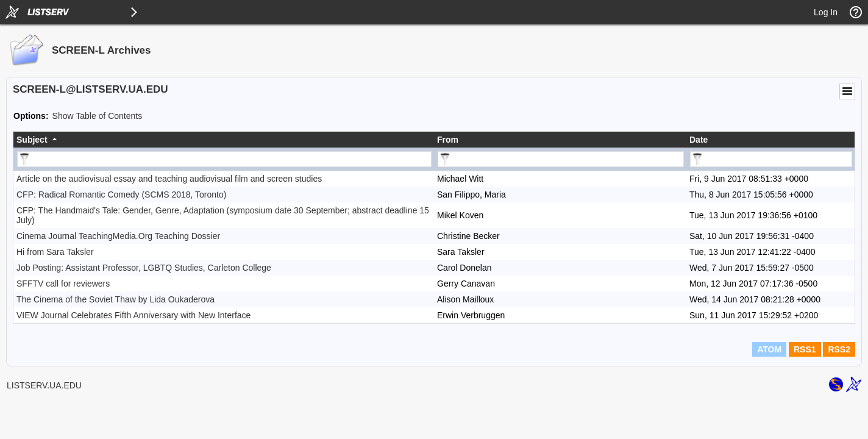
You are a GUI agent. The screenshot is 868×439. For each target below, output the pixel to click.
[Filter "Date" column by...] (771, 159)
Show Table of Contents (98, 116)
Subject (32, 140)
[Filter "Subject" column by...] (224, 159)
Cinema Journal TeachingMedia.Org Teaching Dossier (118, 236)
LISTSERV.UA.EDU (44, 385)
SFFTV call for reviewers (63, 284)
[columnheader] (224, 140)
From (448, 140)
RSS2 (839, 349)
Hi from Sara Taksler (55, 252)
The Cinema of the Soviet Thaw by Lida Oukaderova (116, 299)
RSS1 (805, 349)
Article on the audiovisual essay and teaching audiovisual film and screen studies (169, 179)
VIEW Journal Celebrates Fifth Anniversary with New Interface (133, 315)
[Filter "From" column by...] (561, 159)
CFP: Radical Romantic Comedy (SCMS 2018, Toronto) (121, 195)
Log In (826, 12)
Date (699, 140)
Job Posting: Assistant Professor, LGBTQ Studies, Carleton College (144, 268)
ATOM (769, 349)
